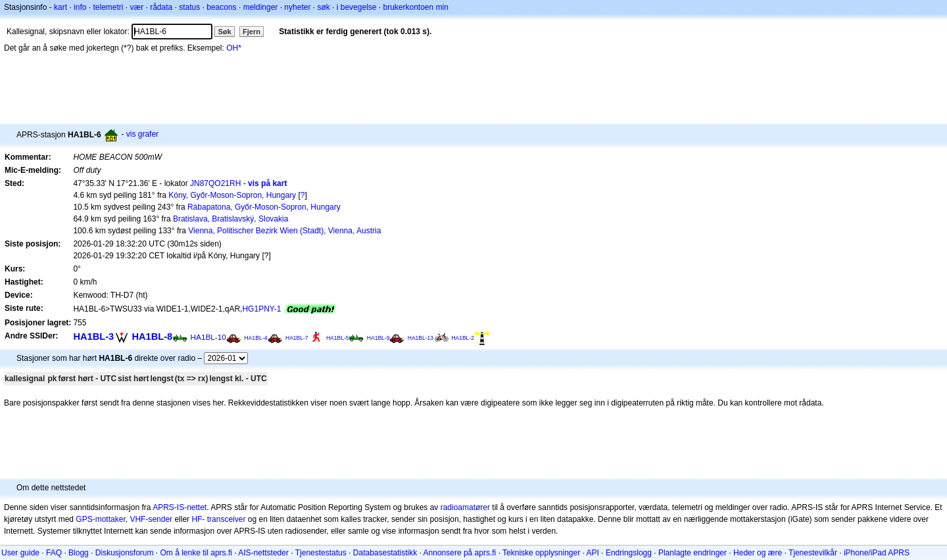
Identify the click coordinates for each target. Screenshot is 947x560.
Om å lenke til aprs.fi (196, 553)
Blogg (79, 553)
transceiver (227, 519)
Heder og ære (758, 553)
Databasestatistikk (385, 553)
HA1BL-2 (463, 338)
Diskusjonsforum (125, 553)
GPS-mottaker (100, 519)
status (189, 7)
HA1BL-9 (378, 338)
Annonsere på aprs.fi (460, 553)
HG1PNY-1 (261, 309)
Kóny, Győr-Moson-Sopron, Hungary (232, 195)
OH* (234, 48)
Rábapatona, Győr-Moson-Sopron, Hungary (264, 207)
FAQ (54, 553)
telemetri (108, 7)
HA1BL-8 (152, 337)
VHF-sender (151, 519)
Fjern (252, 32)
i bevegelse (357, 7)
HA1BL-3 (93, 337)
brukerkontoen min (416, 7)
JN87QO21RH (215, 183)
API (593, 553)
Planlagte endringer (692, 553)
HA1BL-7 (297, 338)
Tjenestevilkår (813, 553)
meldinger (261, 7)
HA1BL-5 (338, 338)
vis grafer (142, 134)
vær (136, 7)
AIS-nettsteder (263, 553)
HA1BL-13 (421, 338)
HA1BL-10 (208, 337)
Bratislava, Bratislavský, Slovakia (231, 219)
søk (323, 7)
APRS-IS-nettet (180, 507)
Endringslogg (629, 553)
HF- (198, 519)
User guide (20, 553)
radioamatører (465, 507)
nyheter (297, 7)
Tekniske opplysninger (541, 553)
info (80, 7)
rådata (161, 7)
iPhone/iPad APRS (877, 553)
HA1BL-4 (256, 338)
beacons (221, 7)
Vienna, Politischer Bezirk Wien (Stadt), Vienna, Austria (284, 231)
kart (61, 7)
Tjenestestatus (321, 553)
